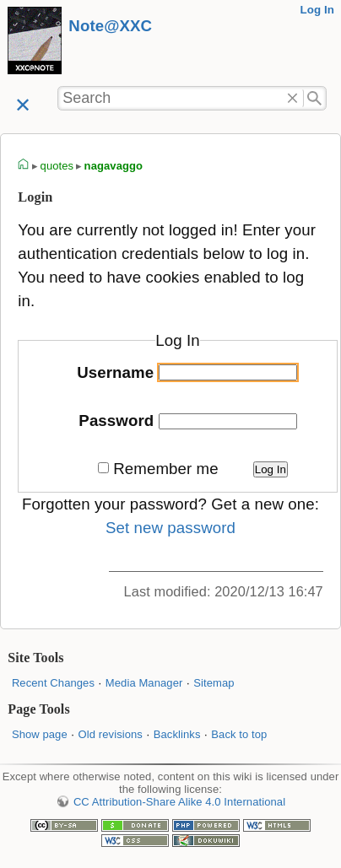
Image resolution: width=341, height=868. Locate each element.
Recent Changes (53, 683)
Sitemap (214, 683)
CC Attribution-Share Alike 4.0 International (179, 802)
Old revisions (111, 734)
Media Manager (144, 683)
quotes (57, 166)
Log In (317, 10)
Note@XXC (110, 26)
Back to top (239, 734)
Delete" (292, 99)
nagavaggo (114, 166)
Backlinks (177, 734)
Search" (315, 99)
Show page (40, 734)
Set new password (170, 528)
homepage (24, 166)
